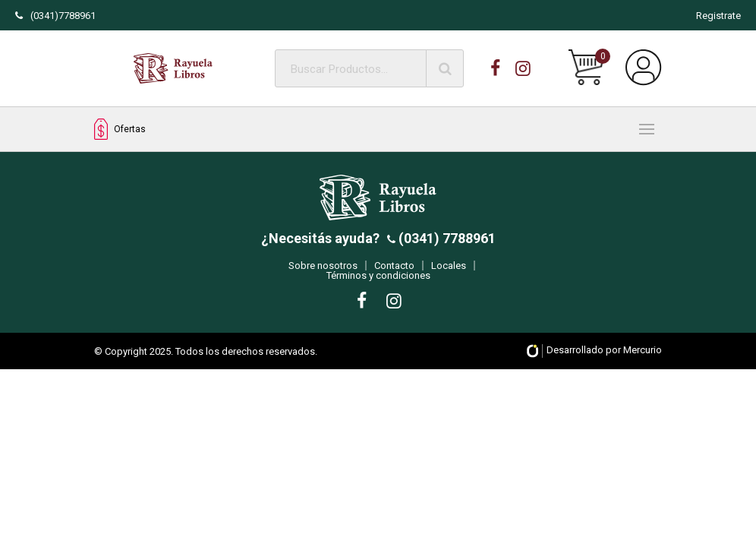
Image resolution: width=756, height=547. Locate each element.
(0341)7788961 (55, 16)
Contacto (394, 272)
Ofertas (120, 130)
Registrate (718, 16)
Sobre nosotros (323, 272)
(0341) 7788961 (446, 245)
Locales (449, 272)
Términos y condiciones (378, 282)
